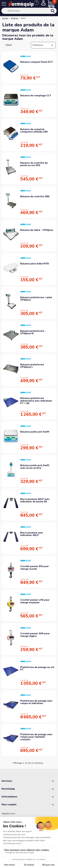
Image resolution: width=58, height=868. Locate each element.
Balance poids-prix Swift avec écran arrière (35, 467)
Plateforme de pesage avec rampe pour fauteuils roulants (36, 737)
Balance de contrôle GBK (35, 196)
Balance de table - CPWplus (37, 230)
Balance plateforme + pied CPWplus (36, 299)
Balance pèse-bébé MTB (35, 264)
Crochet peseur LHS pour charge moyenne (35, 601)
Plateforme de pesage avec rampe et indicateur (36, 702)
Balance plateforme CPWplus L (32, 366)
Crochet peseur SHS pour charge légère (35, 635)
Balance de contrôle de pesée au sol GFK (34, 164)
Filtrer (9, 45)
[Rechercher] (29, 11)
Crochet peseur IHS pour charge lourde (35, 568)
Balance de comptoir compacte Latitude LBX (34, 131)
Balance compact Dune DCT (37, 62)
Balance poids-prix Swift (35, 432)
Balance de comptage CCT (36, 96)
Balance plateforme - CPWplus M (33, 332)
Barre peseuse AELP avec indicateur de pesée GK (35, 500)
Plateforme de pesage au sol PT (37, 669)
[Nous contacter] (38, 4)
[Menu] (4, 4)
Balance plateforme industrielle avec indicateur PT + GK (36, 401)
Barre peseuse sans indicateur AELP (32, 534)
